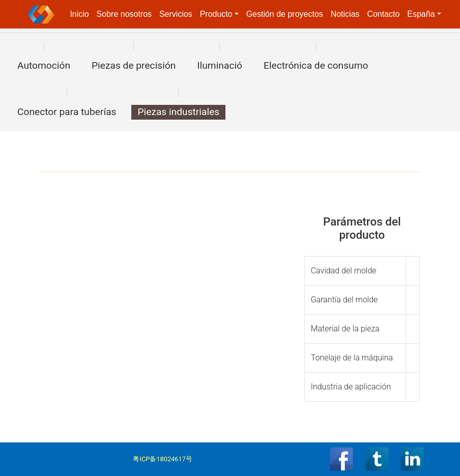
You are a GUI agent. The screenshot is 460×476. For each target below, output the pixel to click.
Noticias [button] (345, 14)
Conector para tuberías (67, 112)
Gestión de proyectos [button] (285, 14)
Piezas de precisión (134, 65)
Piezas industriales (178, 112)
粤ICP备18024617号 (162, 459)
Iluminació (220, 65)
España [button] (421, 14)
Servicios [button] (176, 14)
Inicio (79, 14)
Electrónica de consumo (316, 65)
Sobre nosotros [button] (124, 14)
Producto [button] (216, 14)
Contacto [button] (383, 14)
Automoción (44, 65)
